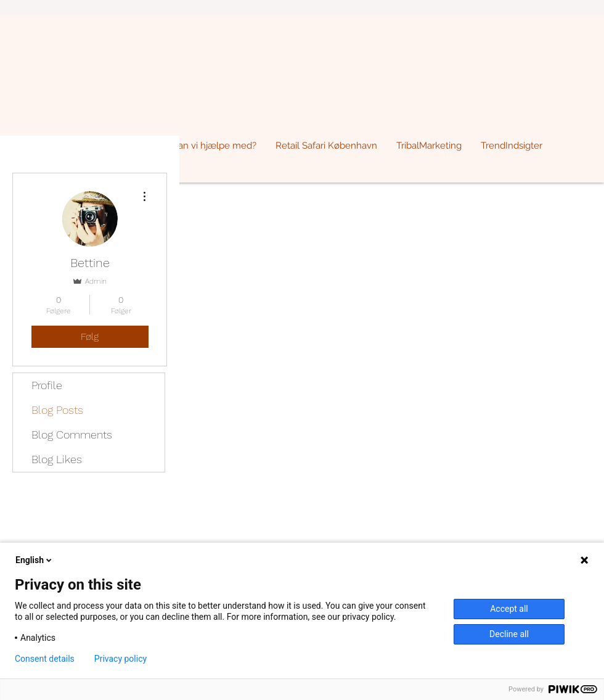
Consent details (45, 659)
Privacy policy (120, 659)
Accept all (509, 609)
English (35, 560)
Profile (47, 385)
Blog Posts (57, 410)
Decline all (509, 634)
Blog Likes (57, 459)
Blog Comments (72, 434)
